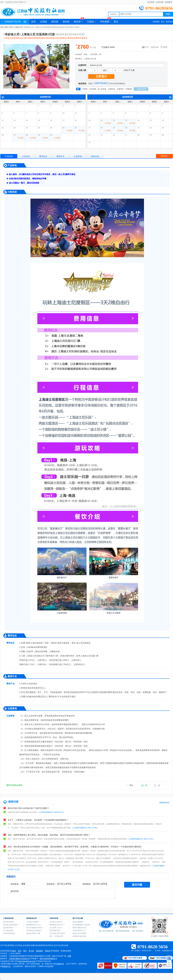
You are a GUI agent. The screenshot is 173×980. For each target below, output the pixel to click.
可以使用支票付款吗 (57, 933)
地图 (69, 956)
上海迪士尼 (18, 27)
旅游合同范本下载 (33, 933)
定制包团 (156, 22)
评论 (131, 785)
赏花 (20, 951)
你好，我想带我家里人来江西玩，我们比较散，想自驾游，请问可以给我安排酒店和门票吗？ (49, 835)
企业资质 (27, 945)
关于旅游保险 (8, 930)
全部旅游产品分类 (15, 22)
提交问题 (137, 885)
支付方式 (57, 945)
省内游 (66, 22)
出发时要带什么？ (79, 930)
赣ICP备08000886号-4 (48, 959)
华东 (11, 27)
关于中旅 (4, 945)
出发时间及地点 (9, 933)
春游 (14, 951)
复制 (164, 47)
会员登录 (151, 2)
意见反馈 (65, 945)
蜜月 (25, 951)
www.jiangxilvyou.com (27, 961)
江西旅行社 (60, 964)
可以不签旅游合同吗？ (35, 928)
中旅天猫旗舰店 (162, 958)
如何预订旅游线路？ (11, 925)
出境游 (44, 22)
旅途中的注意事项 (79, 933)
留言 (163, 22)
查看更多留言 (165, 803)
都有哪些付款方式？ (57, 925)
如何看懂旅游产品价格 (81, 925)
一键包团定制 (141, 89)
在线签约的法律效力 (34, 930)
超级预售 (39, 951)
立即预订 (101, 76)
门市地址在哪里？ (33, 922)
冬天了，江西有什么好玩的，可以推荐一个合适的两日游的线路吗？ (38, 820)
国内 (6, 27)
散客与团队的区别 (79, 928)
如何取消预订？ (9, 928)
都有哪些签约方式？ (34, 925)
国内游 (55, 22)
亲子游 (31, 951)
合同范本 (50, 945)
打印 (145, 47)
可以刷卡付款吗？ (56, 922)
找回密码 (169, 2)
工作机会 (19, 945)
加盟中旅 (34, 945)
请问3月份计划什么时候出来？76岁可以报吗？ (28, 808)
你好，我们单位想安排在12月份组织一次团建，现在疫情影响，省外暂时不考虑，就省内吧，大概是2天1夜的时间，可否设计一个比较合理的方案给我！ (75, 847)
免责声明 (42, 945)
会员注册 (160, 2)
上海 (94, 59)
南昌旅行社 (6, 966)
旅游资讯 (169, 22)
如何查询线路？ (9, 922)
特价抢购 (105, 21)
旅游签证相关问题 (79, 936)
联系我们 (11, 945)
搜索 (168, 14)
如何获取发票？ (55, 930)
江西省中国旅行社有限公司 (19, 959)
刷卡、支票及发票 (56, 936)
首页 (33, 22)
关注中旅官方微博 (135, 958)
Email (155, 47)
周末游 (47, 951)
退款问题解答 (78, 922)
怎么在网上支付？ (56, 928)
